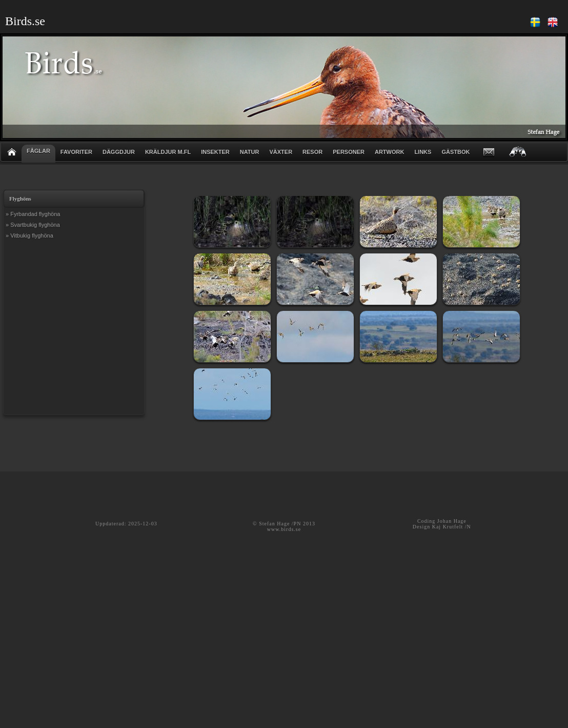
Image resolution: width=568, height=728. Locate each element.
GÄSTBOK (455, 152)
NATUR (250, 152)
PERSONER (349, 152)
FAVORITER (76, 152)
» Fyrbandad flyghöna (33, 214)
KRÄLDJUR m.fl (168, 152)
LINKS (423, 152)
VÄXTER (281, 152)
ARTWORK (389, 152)
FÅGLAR (38, 151)
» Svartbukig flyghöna (33, 225)
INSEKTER (215, 152)
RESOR (312, 152)
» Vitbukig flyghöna (29, 235)
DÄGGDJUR (119, 152)
